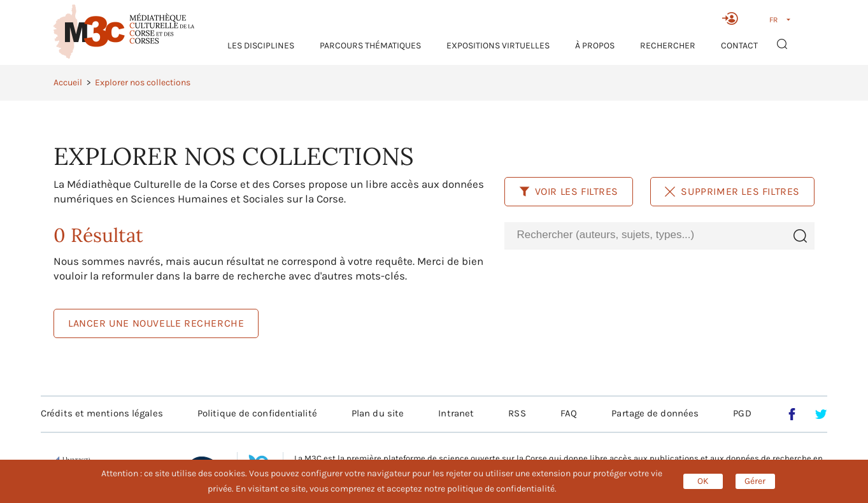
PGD (742, 413)
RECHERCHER (668, 46)
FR (773, 20)
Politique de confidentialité (257, 413)
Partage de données (655, 413)
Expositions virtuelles (498, 46)
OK (703, 481)
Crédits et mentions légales (102, 413)
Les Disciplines (261, 46)
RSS (517, 413)
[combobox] (645, 235)
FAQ (569, 413)
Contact (739, 46)
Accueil (68, 82)
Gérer (755, 481)
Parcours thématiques (370, 46)
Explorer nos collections (143, 82)
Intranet (456, 413)
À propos (595, 46)
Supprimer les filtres (732, 191)
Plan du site (378, 413)
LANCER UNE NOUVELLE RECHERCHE (156, 323)
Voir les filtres (569, 191)
